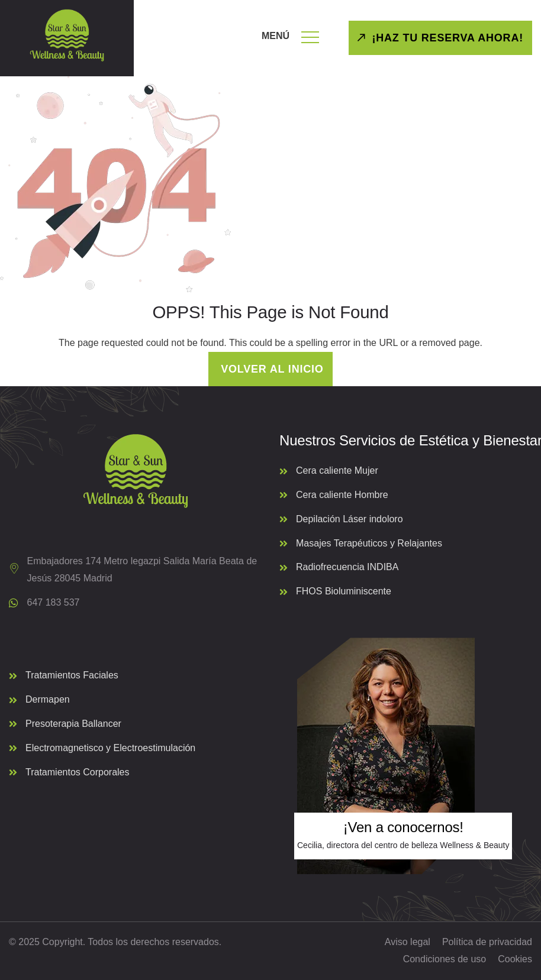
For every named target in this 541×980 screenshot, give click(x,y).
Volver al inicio (270, 369)
